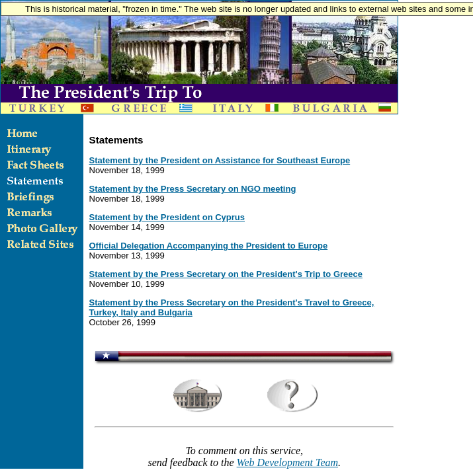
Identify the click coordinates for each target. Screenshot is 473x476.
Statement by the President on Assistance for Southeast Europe (220, 160)
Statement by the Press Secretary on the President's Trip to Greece (226, 274)
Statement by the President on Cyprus (167, 217)
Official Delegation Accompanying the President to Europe (209, 246)
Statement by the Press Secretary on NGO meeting (193, 189)
